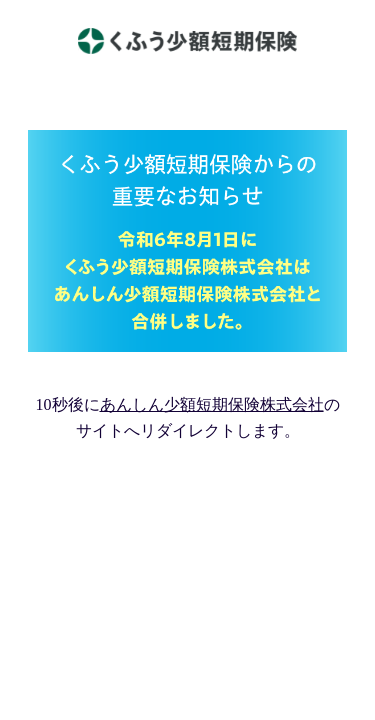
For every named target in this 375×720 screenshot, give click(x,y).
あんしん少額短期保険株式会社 (212, 404)
